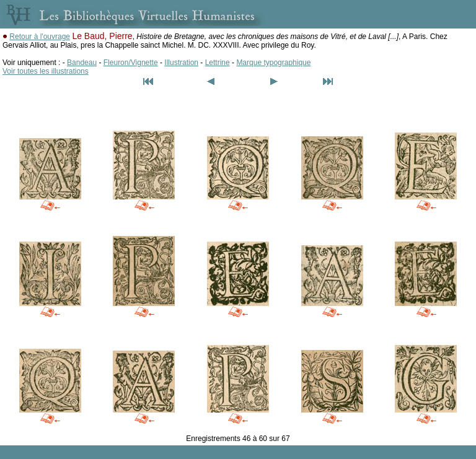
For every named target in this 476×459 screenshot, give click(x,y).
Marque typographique (273, 63)
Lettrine (218, 63)
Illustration (181, 63)
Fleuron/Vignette (131, 63)
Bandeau (82, 63)
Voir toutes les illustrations (46, 71)
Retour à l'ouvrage (40, 37)
